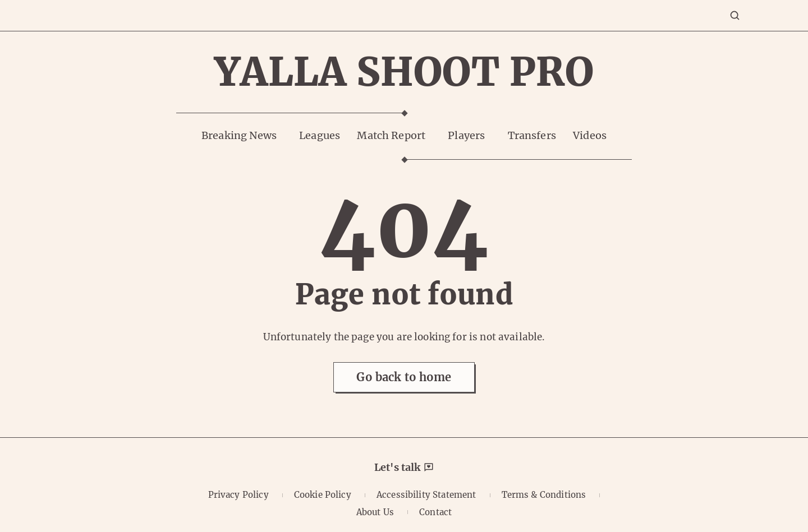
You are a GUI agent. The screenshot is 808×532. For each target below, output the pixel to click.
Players (466, 136)
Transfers (532, 136)
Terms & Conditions (544, 495)
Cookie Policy (323, 495)
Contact (435, 512)
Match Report (391, 136)
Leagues (320, 136)
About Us (375, 512)
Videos (590, 136)
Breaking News (239, 136)
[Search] (735, 15)
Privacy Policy (238, 495)
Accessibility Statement (426, 495)
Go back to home (404, 377)
